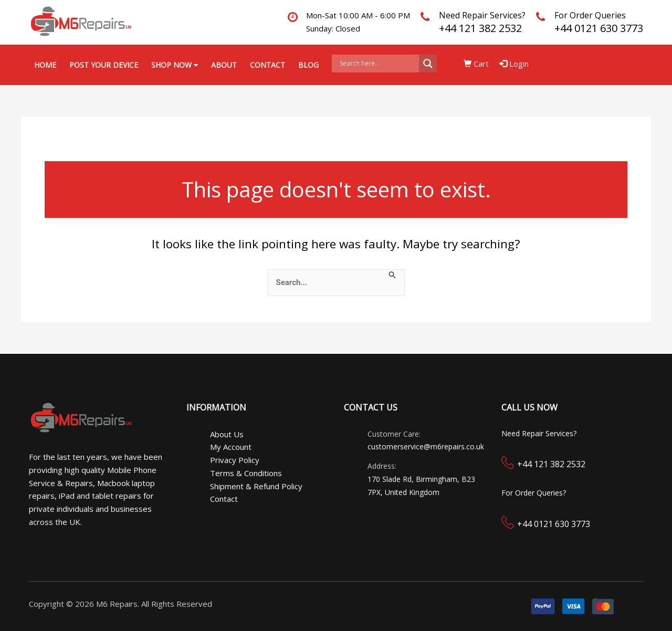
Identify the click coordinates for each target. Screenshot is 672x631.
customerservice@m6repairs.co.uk (426, 446)
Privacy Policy (235, 460)
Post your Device (104, 65)
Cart (476, 64)
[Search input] (378, 64)
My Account (231, 447)
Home (45, 65)
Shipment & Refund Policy (256, 486)
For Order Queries (590, 15)
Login (514, 64)
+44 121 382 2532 (480, 28)
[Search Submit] (393, 275)
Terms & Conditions (246, 473)
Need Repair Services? (482, 15)
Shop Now (175, 65)
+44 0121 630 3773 (599, 28)
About (224, 65)
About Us (227, 434)
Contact (267, 65)
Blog (308, 65)
